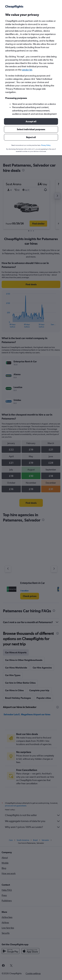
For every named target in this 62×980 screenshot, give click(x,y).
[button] (31, 121)
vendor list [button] (27, 70)
